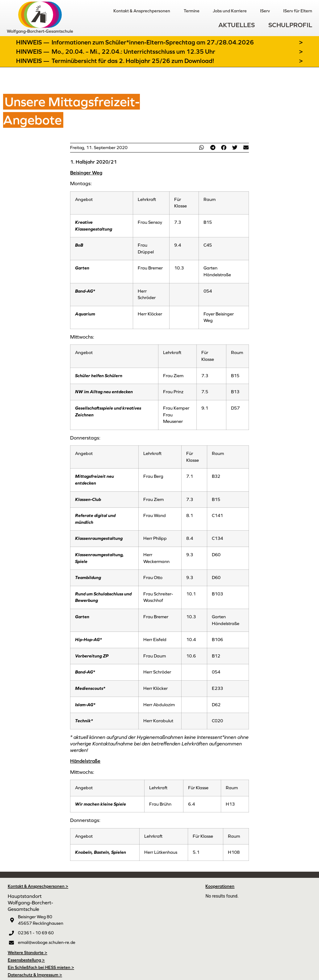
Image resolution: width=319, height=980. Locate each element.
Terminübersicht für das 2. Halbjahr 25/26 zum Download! (133, 61)
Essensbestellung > (26, 960)
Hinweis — (33, 42)
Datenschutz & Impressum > (35, 975)
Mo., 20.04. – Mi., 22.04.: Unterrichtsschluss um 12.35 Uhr (133, 52)
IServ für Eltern (298, 11)
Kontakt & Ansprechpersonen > (38, 886)
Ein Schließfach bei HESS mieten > (41, 967)
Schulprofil (290, 25)
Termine (191, 11)
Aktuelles (237, 25)
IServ (265, 11)
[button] (202, 147)
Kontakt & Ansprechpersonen (141, 11)
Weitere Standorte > (27, 953)
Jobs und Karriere (229, 11)
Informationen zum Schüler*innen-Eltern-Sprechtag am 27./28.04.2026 (153, 42)
